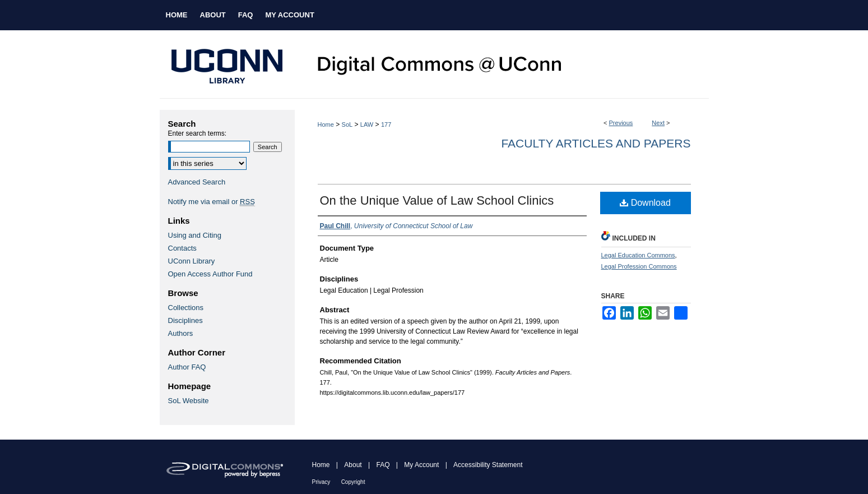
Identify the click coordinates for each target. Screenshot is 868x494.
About (353, 465)
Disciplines (185, 320)
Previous (621, 123)
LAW (367, 124)
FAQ (383, 465)
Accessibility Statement (488, 465)
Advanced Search (197, 182)
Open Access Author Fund (210, 274)
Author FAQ (187, 367)
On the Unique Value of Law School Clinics (437, 200)
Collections (186, 308)
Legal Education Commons (638, 255)
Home (326, 124)
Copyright (353, 482)
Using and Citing (195, 235)
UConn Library (192, 261)
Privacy (321, 482)
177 (386, 124)
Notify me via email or (212, 202)
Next (658, 123)
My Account (421, 465)
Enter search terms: (198, 133)
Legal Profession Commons (639, 266)
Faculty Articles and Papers (596, 143)
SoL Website (189, 401)
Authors (181, 333)
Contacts (182, 248)
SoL (347, 124)
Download (645, 203)
